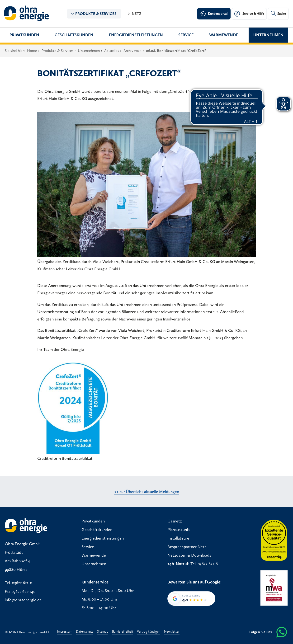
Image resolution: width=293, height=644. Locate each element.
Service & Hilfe (253, 14)
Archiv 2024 (132, 51)
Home (32, 51)
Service (186, 35)
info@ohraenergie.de (23, 600)
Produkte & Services (96, 14)
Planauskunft (179, 530)
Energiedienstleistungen (136, 35)
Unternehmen (268, 35)
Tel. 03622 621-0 (19, 583)
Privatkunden (24, 35)
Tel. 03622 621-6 (204, 564)
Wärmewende (224, 35)
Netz (137, 14)
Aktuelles (112, 51)
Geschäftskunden (74, 35)
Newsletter (172, 632)
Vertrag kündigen (149, 632)
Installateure (178, 538)
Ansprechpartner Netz (187, 547)
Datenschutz (85, 632)
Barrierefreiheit (123, 632)
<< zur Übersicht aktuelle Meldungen (147, 492)
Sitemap (103, 632)
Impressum (65, 632)
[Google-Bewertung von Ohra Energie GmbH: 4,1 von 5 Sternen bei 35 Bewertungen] (191, 599)
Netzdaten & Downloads (189, 555)
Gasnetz (175, 521)
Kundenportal (218, 14)
